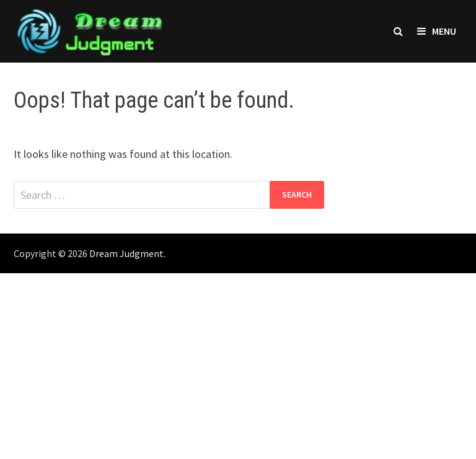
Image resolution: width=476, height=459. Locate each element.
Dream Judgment (126, 253)
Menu (437, 31)
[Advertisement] (238, 366)
